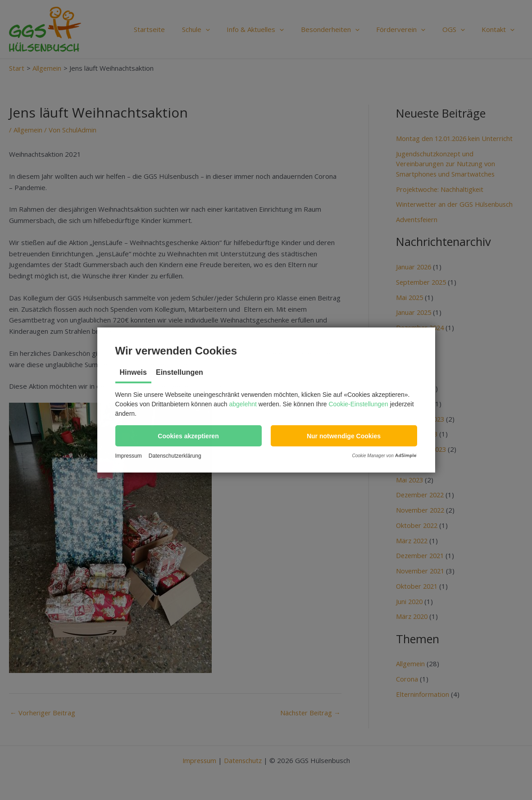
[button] (189, 436)
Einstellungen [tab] (180, 372)
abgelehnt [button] (243, 404)
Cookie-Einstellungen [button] (359, 404)
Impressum (129, 456)
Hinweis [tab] (133, 372)
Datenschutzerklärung (175, 456)
